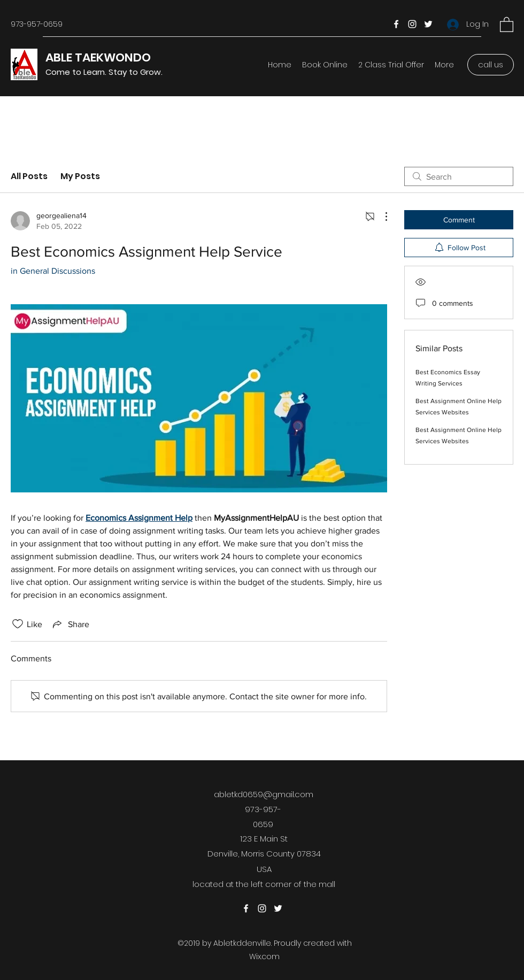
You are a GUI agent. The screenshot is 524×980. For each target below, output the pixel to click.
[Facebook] (396, 24)
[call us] (491, 65)
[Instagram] (412, 24)
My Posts (80, 176)
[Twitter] (428, 24)
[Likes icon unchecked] (18, 624)
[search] (459, 176)
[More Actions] (381, 217)
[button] (507, 24)
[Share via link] (70, 624)
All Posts (29, 176)
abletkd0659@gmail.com (264, 794)
